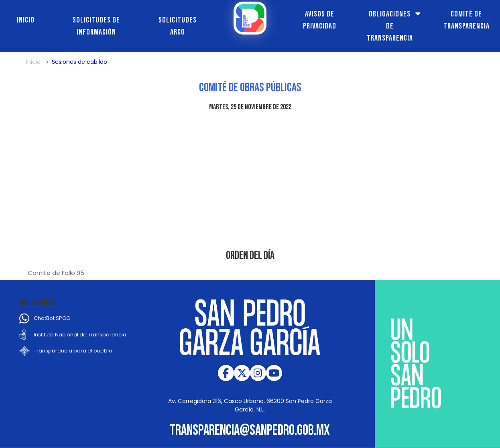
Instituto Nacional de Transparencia (80, 335)
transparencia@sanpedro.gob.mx (250, 431)
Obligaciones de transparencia (390, 26)
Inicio (26, 20)
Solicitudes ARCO (178, 26)
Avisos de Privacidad (320, 20)
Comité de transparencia (466, 20)
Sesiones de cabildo (79, 62)
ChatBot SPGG (52, 318)
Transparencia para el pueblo (73, 351)
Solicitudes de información (96, 26)
